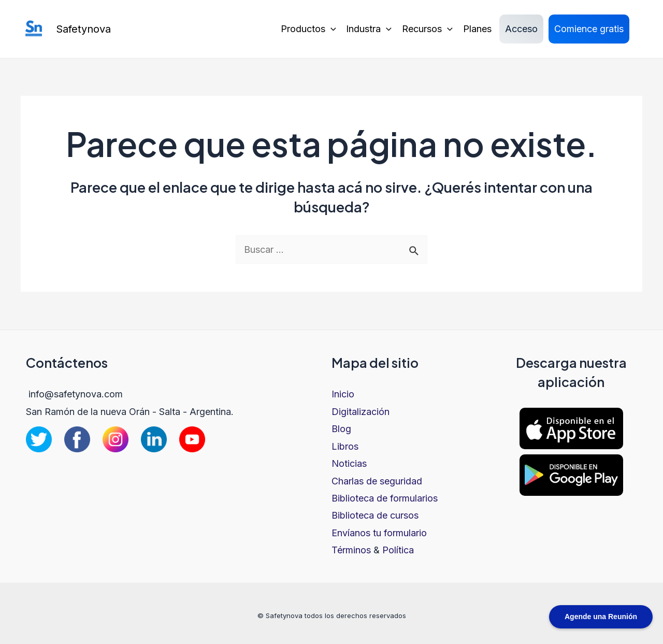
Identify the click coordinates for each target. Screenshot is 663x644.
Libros (345, 446)
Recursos (427, 29)
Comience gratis (589, 29)
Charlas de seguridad (377, 481)
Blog (341, 429)
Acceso (521, 29)
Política (398, 550)
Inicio (343, 394)
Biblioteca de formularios (385, 498)
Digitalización (361, 412)
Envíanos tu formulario (379, 533)
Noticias (349, 463)
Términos (351, 550)
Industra (369, 29)
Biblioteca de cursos (375, 515)
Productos (308, 29)
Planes (477, 29)
